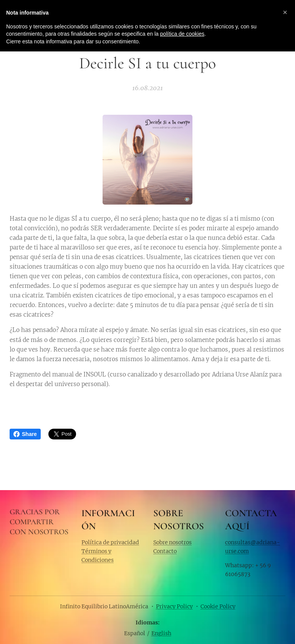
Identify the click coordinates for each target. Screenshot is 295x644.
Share (25, 434)
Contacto (165, 551)
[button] (285, 12)
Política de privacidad (110, 542)
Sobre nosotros (172, 542)
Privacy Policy (174, 606)
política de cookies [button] (182, 34)
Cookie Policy (218, 606)
